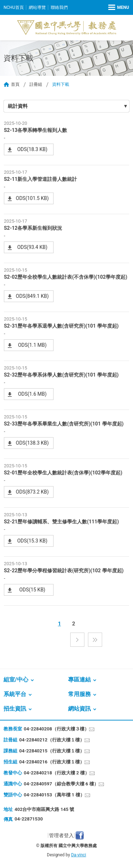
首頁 (15, 84)
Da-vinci (78, 855)
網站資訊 (79, 709)
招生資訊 (15, 709)
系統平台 (15, 694)
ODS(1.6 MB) (32, 394)
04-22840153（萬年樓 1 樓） (54, 795)
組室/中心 (16, 680)
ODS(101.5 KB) (32, 198)
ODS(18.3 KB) (32, 149)
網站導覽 (37, 7)
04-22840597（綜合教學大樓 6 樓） (61, 784)
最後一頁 (95, 640)
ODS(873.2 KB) (32, 492)
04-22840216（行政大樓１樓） (52, 762)
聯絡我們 (59, 7)
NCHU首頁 (14, 7)
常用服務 (79, 694)
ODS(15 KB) (32, 590)
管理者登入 (61, 835)
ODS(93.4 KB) (32, 247)
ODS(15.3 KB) (32, 541)
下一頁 (77, 640)
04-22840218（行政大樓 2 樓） (57, 773)
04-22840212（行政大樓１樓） (52, 740)
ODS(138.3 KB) (32, 443)
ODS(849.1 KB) (32, 296)
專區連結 (79, 680)
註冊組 (36, 84)
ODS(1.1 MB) (32, 345)
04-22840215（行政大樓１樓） (52, 751)
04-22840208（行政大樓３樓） (56, 729)
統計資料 (18, 106)
